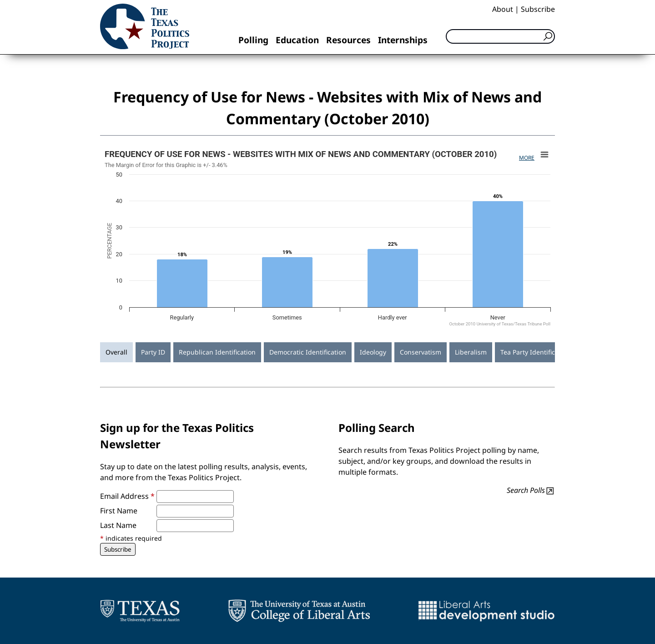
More (527, 158)
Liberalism (471, 352)
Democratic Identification (308, 352)
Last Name (118, 525)
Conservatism (421, 352)
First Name (119, 511)
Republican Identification (217, 352)
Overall (116, 352)
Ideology (373, 352)
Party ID (153, 352)
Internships (403, 40)
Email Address (127, 496)
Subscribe (538, 9)
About (503, 9)
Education (297, 40)
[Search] (500, 36)
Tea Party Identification (535, 352)
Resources (348, 40)
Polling (253, 40)
